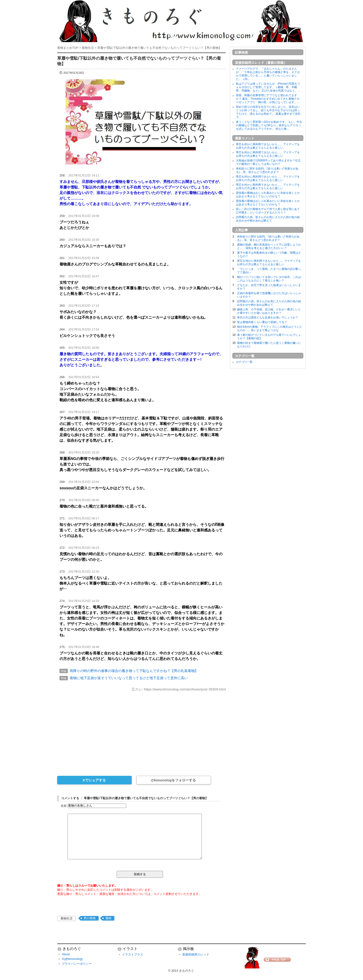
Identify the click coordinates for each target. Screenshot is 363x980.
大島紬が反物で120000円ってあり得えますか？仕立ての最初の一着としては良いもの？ (268, 162)
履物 (108, 918)
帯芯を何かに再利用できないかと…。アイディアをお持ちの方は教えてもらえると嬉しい (268, 146)
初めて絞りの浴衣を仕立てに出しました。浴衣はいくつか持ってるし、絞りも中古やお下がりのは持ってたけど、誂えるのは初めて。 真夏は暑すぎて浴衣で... (268, 112)
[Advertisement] (141, 730)
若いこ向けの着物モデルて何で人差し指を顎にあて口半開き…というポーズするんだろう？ (268, 211)
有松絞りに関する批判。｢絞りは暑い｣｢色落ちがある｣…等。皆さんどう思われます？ (267, 170)
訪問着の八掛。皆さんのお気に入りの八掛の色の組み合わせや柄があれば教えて (268, 219)
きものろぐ (186, 971)
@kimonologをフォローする (173, 780)
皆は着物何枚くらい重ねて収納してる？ (262, 322)
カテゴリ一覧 (244, 362)
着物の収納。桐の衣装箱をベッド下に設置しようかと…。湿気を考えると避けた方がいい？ (269, 246)
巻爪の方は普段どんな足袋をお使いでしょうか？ (268, 317)
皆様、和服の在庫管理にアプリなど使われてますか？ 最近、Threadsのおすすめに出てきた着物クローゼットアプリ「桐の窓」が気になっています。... (268, 99)
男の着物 (90, 918)
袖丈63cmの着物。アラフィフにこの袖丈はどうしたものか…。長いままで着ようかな (270, 328)
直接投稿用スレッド (196, 954)
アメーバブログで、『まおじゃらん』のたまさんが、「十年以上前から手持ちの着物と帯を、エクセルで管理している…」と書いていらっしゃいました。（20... (268, 74)
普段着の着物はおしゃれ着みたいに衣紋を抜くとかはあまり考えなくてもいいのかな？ (268, 195)
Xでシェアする (94, 780)
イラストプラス (133, 954)
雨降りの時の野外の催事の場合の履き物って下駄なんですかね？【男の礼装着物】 (134, 671)
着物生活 (66, 918)
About (66, 954)
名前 (64, 806)
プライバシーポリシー (77, 964)
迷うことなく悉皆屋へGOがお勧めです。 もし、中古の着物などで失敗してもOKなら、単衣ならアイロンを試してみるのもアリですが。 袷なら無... (269, 125)
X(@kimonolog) (72, 959)
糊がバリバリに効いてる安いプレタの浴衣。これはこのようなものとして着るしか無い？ (269, 279)
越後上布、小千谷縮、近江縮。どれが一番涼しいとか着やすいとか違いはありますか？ (269, 311)
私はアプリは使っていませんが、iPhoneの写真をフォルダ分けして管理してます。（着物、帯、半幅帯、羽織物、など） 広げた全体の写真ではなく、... (268, 87)
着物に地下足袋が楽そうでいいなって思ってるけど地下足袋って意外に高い (129, 678)
